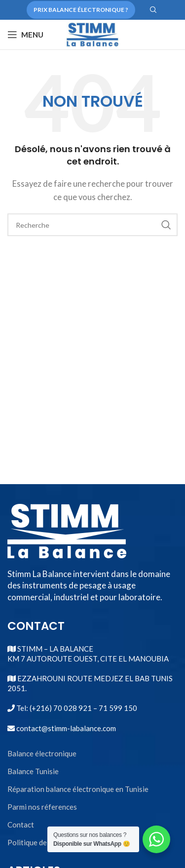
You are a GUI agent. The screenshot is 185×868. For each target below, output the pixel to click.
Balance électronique (42, 753)
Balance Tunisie (33, 771)
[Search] (152, 10)
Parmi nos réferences (42, 807)
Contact (21, 825)
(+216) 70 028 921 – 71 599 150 (83, 708)
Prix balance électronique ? (81, 10)
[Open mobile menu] (25, 35)
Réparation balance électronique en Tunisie (78, 789)
